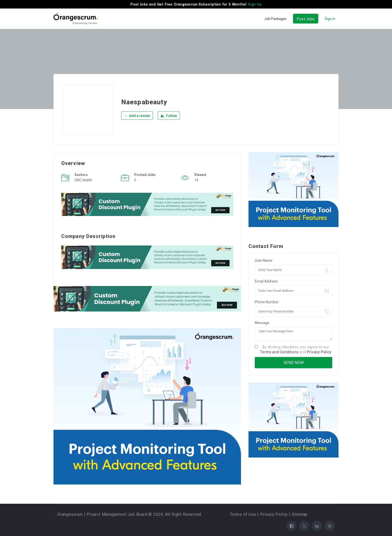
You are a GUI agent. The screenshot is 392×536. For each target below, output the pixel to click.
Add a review (137, 116)
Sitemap (300, 514)
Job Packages (275, 19)
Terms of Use (243, 514)
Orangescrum (70, 514)
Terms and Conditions (279, 352)
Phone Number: (267, 302)
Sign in (330, 19)
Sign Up (255, 4)
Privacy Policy (319, 352)
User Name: (264, 260)
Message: (262, 323)
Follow (169, 116)
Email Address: (266, 281)
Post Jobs (306, 19)
